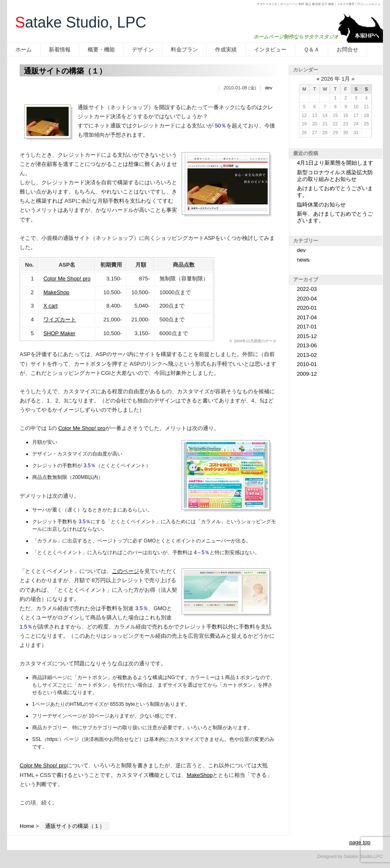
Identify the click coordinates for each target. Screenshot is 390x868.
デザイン (143, 50)
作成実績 (226, 50)
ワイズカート (60, 319)
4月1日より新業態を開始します (335, 163)
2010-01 (307, 364)
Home (27, 826)
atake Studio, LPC (81, 22)
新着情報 (60, 50)
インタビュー (270, 50)
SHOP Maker (59, 333)
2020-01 (307, 308)
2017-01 (307, 327)
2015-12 (307, 336)
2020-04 (307, 299)
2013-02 (307, 355)
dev (268, 88)
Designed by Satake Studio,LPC (350, 856)
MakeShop (56, 292)
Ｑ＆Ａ (311, 50)
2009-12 (307, 374)
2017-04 (307, 317)
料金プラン (184, 50)
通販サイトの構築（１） (65, 71)
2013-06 (307, 345)
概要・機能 (101, 50)
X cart (51, 306)
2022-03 (307, 289)
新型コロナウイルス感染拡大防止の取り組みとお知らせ (335, 176)
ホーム (24, 50)
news (303, 260)
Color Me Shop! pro (67, 279)
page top (360, 842)
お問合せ (347, 50)
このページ (125, 571)
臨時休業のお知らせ (321, 205)
